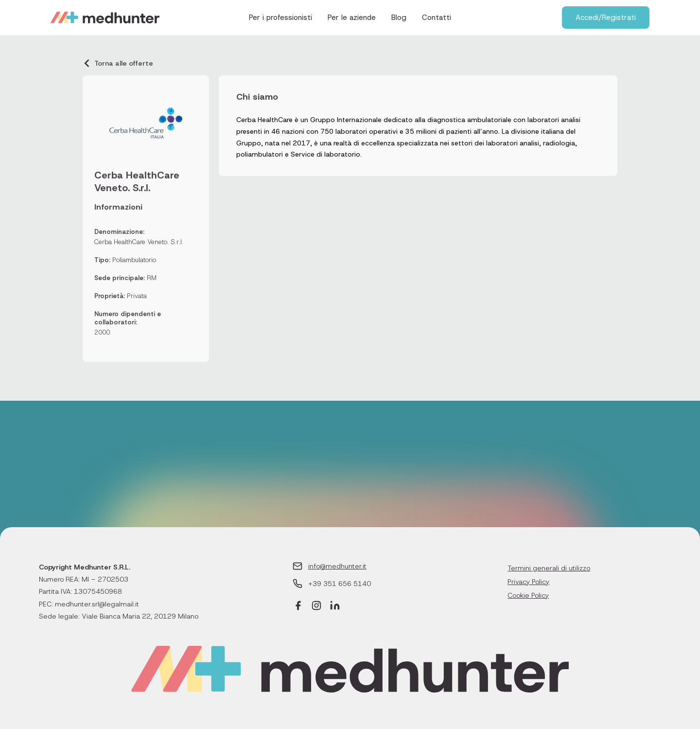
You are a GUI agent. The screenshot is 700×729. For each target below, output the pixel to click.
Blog (399, 18)
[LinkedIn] (335, 607)
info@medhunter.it (337, 566)
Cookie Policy (528, 595)
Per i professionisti (280, 18)
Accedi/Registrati (606, 18)
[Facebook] (298, 607)
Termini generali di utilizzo (549, 568)
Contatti (437, 18)
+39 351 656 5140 (340, 584)
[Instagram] (316, 607)
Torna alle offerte (118, 63)
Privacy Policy (528, 582)
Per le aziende (352, 18)
